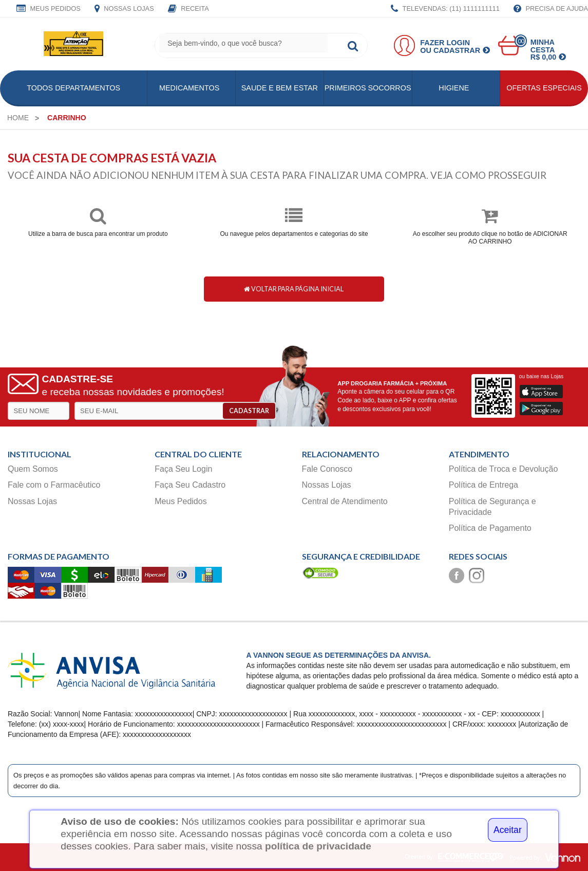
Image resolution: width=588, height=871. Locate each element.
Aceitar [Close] (508, 830)
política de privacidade (318, 846)
